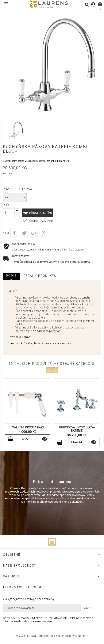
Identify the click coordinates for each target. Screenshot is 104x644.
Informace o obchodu (24, 587)
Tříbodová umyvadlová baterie (77, 429)
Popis (11, 276)
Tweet (24, 233)
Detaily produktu (40, 276)
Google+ (34, 233)
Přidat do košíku (40, 213)
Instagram (52, 542)
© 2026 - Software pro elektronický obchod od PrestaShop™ (52, 636)
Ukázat (28, 439)
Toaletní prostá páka (27, 427)
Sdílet (14, 233)
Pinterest (43, 233)
